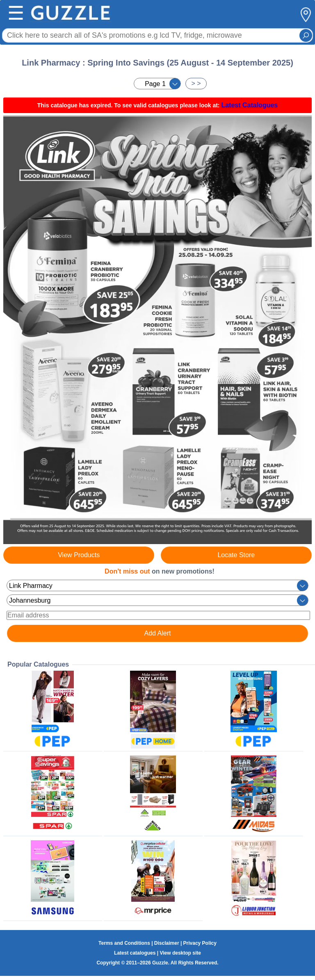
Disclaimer (167, 943)
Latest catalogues (135, 953)
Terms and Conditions (124, 943)
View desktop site (180, 953)
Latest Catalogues (249, 105)
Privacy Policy (200, 943)
